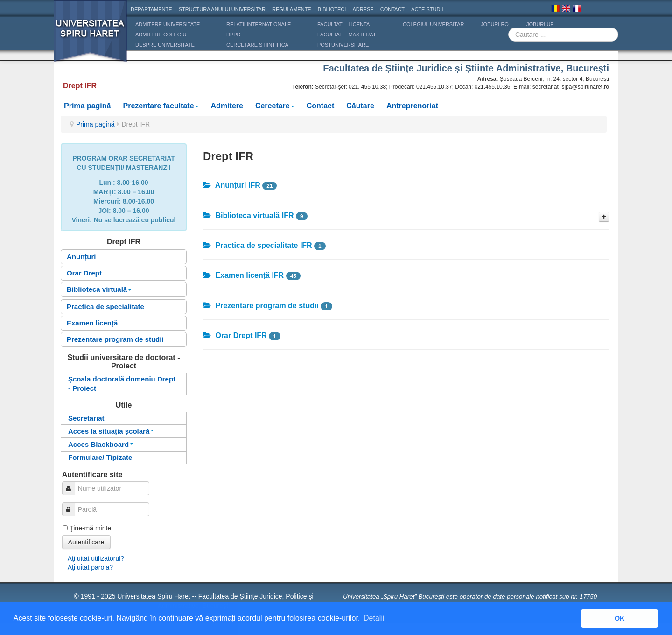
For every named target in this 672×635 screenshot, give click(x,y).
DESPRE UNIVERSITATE (165, 45)
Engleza (566, 10)
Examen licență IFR (243, 275)
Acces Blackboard (101, 444)
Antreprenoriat (412, 106)
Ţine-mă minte (90, 528)
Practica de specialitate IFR (258, 245)
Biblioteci (332, 9)
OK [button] (620, 618)
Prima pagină (87, 106)
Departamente (151, 9)
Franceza (577, 10)
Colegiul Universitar (433, 24)
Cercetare (275, 106)
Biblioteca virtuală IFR (248, 215)
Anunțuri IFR (232, 185)
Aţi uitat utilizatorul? (96, 558)
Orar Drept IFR (235, 335)
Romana (555, 10)
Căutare (360, 106)
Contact (321, 106)
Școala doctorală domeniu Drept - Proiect (122, 384)
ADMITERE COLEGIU (161, 35)
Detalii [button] (374, 618)
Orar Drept (84, 273)
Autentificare (86, 542)
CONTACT (392, 9)
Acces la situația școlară (111, 431)
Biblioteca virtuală (99, 289)
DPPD (234, 35)
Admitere (227, 106)
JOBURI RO (495, 24)
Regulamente (292, 9)
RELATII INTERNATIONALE (259, 24)
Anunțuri (81, 257)
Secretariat (86, 418)
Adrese (363, 9)
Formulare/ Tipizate (100, 457)
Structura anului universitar (222, 9)
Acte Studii (427, 9)
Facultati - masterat (347, 35)
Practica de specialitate (105, 307)
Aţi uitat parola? (90, 567)
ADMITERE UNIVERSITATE (168, 24)
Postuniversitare (343, 45)
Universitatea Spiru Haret (91, 37)
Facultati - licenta (343, 24)
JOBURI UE (540, 24)
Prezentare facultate (161, 106)
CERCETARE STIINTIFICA (257, 45)
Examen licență (92, 323)
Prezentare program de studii (115, 339)
